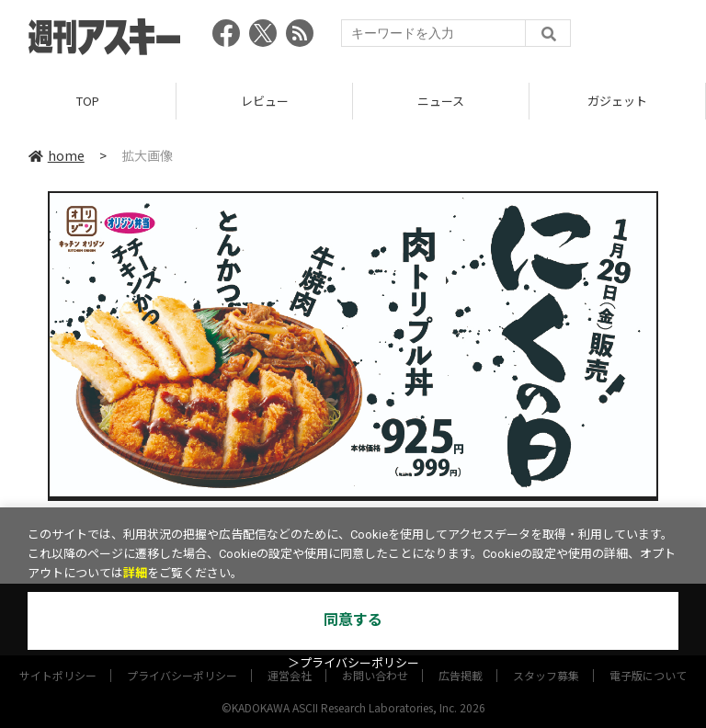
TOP (88, 101)
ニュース (441, 101)
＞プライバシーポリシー (353, 663)
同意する (353, 620)
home (57, 155)
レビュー (265, 101)
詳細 (135, 573)
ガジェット (617, 101)
